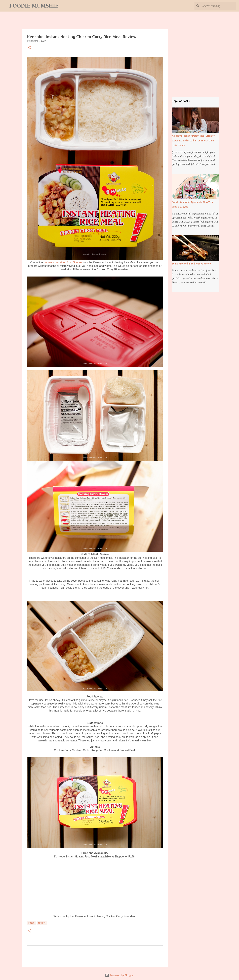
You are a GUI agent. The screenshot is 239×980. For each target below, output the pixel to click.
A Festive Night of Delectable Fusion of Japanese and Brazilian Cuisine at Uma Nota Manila (193, 141)
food (31, 923)
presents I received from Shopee (63, 262)
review (42, 923)
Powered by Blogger (119, 975)
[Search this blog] (219, 6)
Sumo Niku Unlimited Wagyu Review (192, 264)
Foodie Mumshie (34, 6)
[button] (29, 48)
